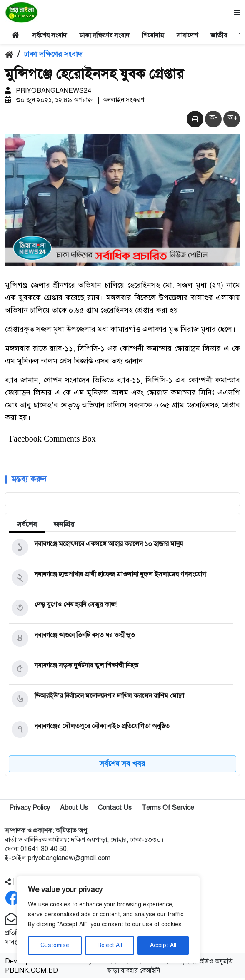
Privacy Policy (30, 809)
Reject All (110, 945)
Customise (55, 945)
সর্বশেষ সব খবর (122, 765)
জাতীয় (219, 35)
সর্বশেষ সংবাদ (49, 35)
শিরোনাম (153, 35)
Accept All (163, 945)
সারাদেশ (187, 35)
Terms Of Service (168, 809)
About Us (74, 809)
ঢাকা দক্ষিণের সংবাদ (104, 35)
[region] (108, 920)
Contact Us (115, 809)
